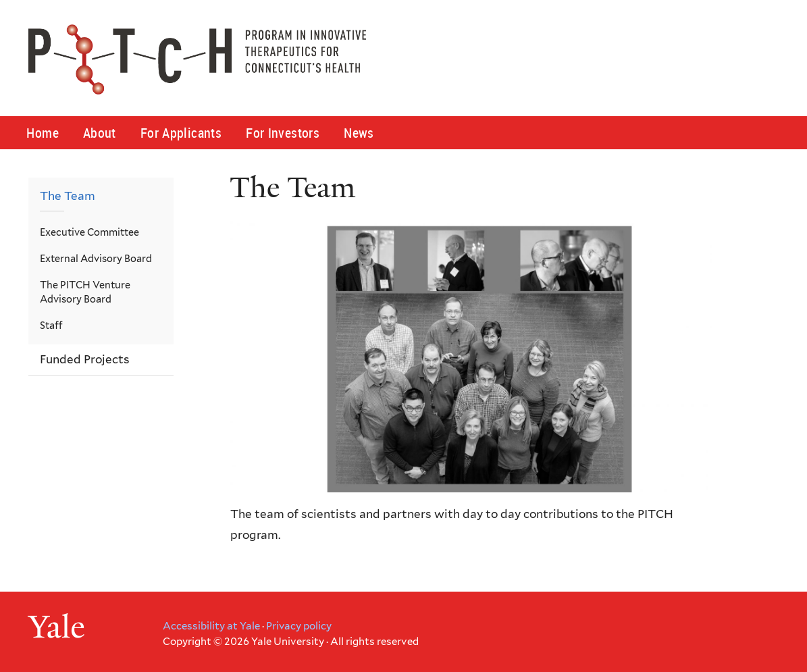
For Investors (283, 133)
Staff (51, 325)
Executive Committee (89, 232)
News (359, 133)
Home (43, 133)
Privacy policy (299, 626)
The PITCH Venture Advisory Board (85, 292)
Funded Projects (85, 359)
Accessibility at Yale (211, 626)
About (100, 133)
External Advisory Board (96, 258)
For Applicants (181, 133)
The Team (68, 196)
